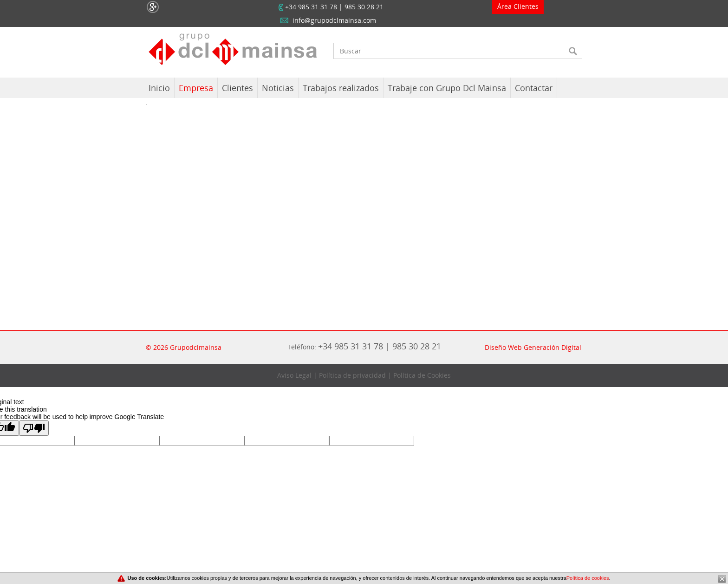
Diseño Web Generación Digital (533, 347)
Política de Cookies (422, 375)
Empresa (196, 88)
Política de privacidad (352, 375)
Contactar (534, 88)
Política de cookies (588, 578)
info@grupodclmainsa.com (334, 20)
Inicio (159, 88)
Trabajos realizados (341, 88)
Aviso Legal (294, 375)
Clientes (237, 88)
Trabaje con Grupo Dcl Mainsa (447, 88)
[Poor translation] (34, 428)
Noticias (278, 88)
